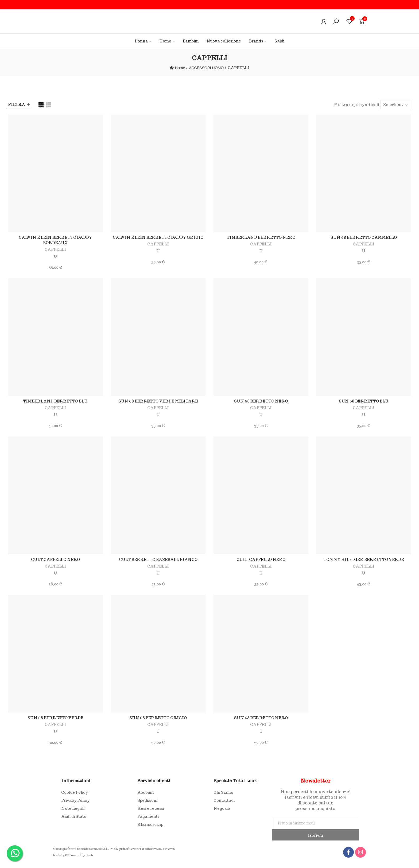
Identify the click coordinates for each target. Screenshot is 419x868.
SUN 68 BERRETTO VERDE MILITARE (158, 401)
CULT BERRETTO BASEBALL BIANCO (158, 560)
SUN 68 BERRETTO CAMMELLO (364, 237)
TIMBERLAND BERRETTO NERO (261, 237)
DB (67, 855)
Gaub (89, 855)
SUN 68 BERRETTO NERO (261, 401)
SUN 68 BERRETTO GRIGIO (158, 718)
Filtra (17, 105)
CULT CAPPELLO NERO (55, 560)
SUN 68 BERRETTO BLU (364, 401)
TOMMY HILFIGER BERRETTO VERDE (364, 560)
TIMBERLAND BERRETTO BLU (55, 401)
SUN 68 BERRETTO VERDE (55, 718)
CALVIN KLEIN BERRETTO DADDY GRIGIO (158, 237)
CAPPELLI (55, 249)
